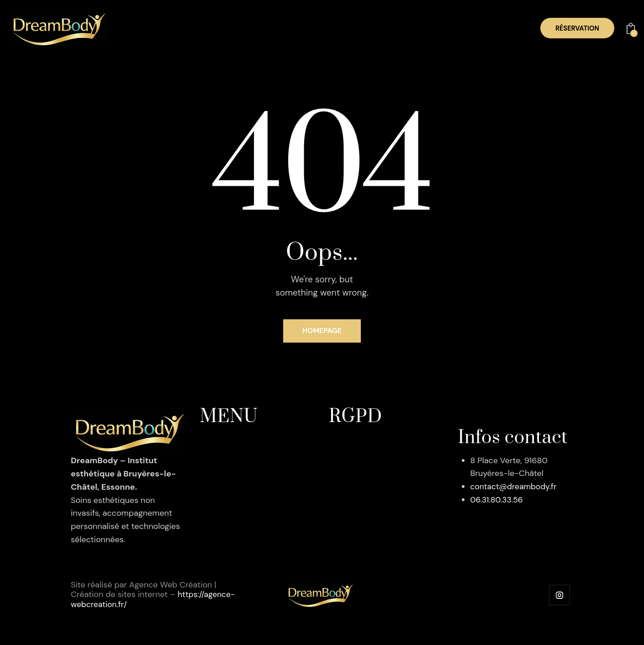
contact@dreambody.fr (515, 488)
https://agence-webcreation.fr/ (129, 606)
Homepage (322, 332)
